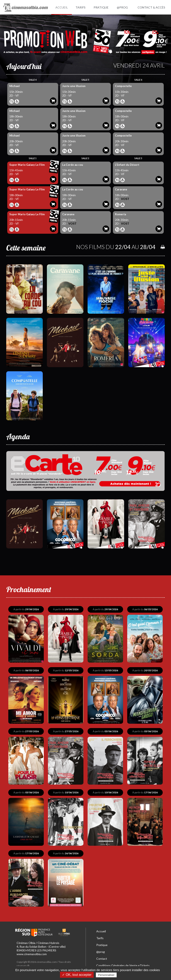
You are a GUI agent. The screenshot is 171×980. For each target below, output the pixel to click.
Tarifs (100, 936)
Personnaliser (106, 975)
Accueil (101, 930)
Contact (102, 957)
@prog (101, 950)
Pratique (102, 943)
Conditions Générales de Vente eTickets (123, 964)
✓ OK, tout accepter (77, 975)
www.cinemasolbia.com (32, 952)
